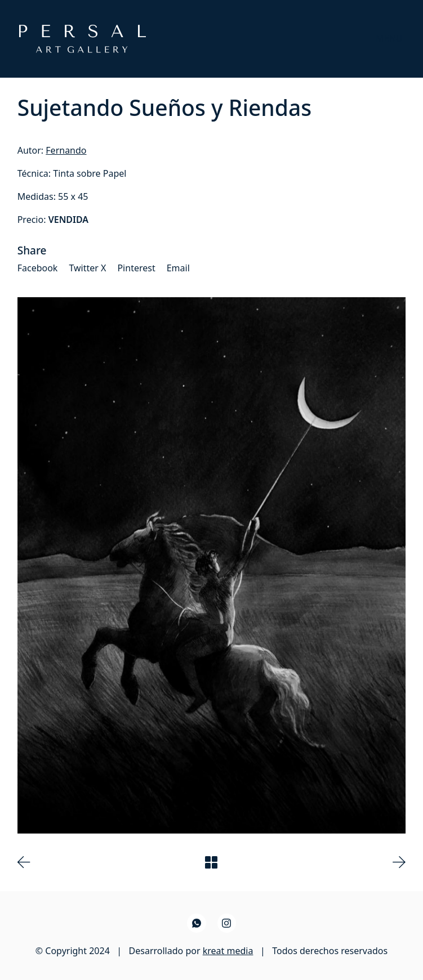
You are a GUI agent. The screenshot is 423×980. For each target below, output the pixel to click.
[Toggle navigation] (389, 39)
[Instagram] (227, 923)
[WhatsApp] (197, 923)
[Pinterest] (136, 268)
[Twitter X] (87, 268)
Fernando (66, 150)
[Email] (178, 268)
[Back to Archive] (211, 862)
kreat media (228, 951)
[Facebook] (38, 268)
